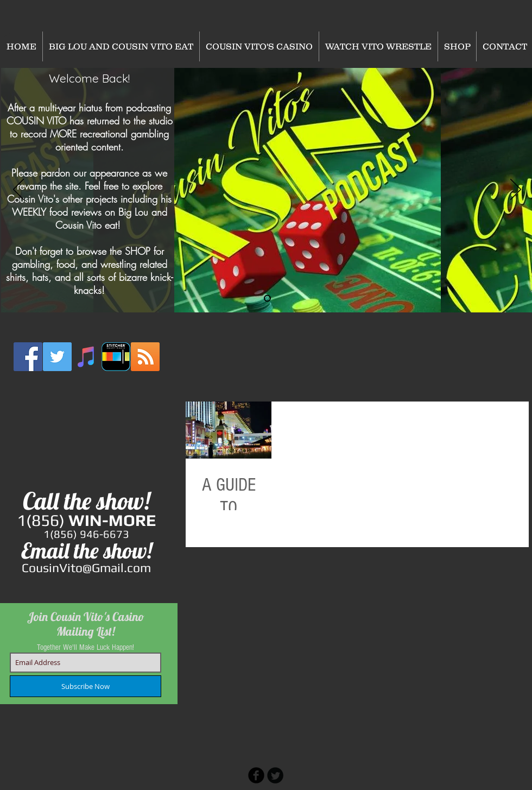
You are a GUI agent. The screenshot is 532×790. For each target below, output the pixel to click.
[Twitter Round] (275, 775)
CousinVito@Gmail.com (86, 568)
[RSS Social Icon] (145, 357)
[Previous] (18, 190)
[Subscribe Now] (85, 686)
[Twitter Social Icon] (57, 357)
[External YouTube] (87, 432)
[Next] (516, 190)
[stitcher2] (116, 357)
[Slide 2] (267, 299)
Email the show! (87, 550)
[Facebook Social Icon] (28, 357)
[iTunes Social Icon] (87, 357)
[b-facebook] (256, 775)
